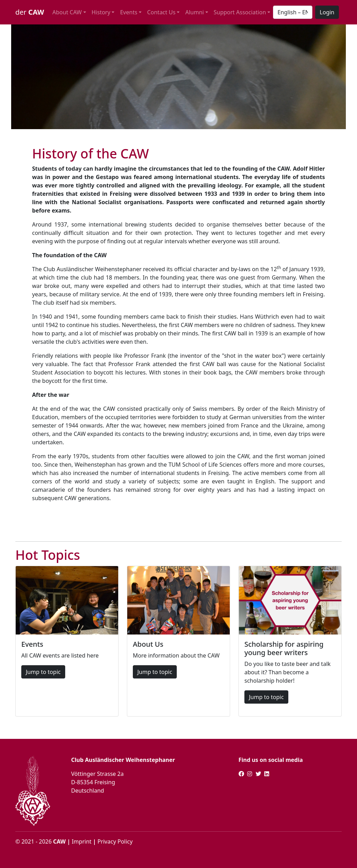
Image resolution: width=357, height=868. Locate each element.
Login (327, 12)
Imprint (82, 841)
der (30, 12)
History (101, 12)
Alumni (194, 12)
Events (128, 12)
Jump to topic (43, 672)
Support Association (240, 12)
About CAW (67, 12)
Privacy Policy (115, 841)
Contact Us (161, 12)
